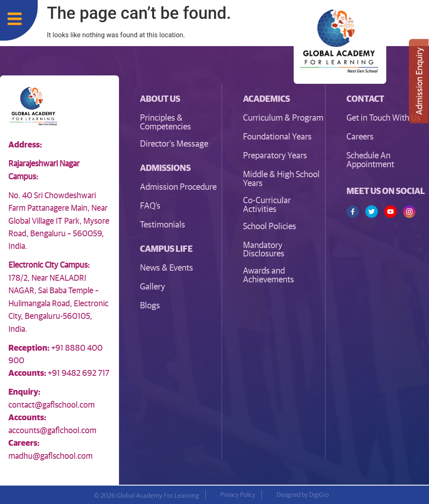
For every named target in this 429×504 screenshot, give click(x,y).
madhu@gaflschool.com (50, 455)
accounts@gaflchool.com (52, 430)
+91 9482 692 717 (79, 372)
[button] (165, 167)
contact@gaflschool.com (52, 404)
